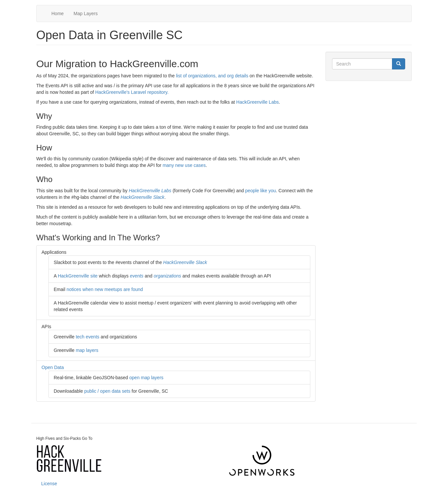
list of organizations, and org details (212, 76)
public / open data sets (107, 391)
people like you (260, 191)
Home (57, 13)
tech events (88, 337)
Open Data (53, 367)
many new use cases (184, 165)
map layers (87, 350)
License (49, 484)
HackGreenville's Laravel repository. (132, 92)
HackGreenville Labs (257, 102)
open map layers (147, 378)
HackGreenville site (78, 276)
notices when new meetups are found (105, 289)
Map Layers (85, 13)
